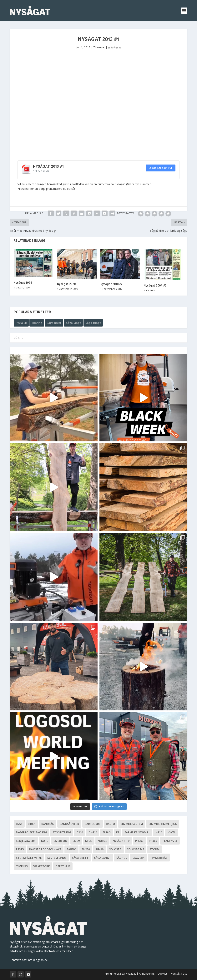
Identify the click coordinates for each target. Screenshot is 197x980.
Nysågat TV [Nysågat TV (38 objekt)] (121, 841)
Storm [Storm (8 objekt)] (155, 849)
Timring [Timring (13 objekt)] (22, 866)
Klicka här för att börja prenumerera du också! (46, 189)
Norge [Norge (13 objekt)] (102, 841)
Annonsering (147, 974)
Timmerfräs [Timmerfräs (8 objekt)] (159, 858)
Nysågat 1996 (23, 283)
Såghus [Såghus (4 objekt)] (122, 858)
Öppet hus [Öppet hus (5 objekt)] (63, 866)
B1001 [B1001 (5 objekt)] (32, 824)
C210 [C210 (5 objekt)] (80, 832)
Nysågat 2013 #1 (48, 167)
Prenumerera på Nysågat (120, 974)
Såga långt (73, 323)
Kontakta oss (179, 974)
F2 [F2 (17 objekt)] (118, 832)
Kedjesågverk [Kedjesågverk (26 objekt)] (26, 841)
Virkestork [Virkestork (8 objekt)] (42, 866)
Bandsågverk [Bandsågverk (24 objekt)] (69, 824)
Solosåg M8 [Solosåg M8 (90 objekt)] (136, 849)
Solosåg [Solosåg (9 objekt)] (115, 849)
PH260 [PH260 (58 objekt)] (139, 841)
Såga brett (54, 323)
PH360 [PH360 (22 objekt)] (153, 841)
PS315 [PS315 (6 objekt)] (20, 849)
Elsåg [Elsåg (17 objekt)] (107, 832)
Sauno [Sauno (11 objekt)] (71, 849)
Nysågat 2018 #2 (112, 284)
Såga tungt (93, 323)
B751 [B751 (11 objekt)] (19, 824)
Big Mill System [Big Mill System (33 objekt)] (132, 824)
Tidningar (99, 47)
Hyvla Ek (21, 323)
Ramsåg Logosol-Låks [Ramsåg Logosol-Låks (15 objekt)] (45, 849)
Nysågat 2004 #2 (155, 286)
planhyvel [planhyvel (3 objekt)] (170, 841)
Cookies (163, 974)
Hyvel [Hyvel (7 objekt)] (172, 832)
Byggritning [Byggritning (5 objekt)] (62, 832)
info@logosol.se (38, 960)
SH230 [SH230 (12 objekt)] (86, 849)
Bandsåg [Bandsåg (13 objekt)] (48, 824)
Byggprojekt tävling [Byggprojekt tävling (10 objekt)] (31, 832)
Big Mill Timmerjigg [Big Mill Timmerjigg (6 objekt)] (163, 824)
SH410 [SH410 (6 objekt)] (99, 849)
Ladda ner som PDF (161, 168)
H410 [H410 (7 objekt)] (159, 832)
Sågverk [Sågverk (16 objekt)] (139, 858)
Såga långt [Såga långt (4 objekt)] (102, 858)
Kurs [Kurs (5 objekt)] (45, 841)
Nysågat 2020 (66, 284)
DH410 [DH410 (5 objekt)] (93, 832)
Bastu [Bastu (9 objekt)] (110, 824)
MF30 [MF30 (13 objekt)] (89, 841)
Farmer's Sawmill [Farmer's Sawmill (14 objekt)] (137, 832)
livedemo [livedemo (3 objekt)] (60, 841)
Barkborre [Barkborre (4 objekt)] (93, 824)
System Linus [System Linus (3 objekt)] (57, 858)
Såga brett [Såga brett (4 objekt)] (80, 858)
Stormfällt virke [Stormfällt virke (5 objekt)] (29, 858)
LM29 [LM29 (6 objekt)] (76, 841)
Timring (37, 323)
